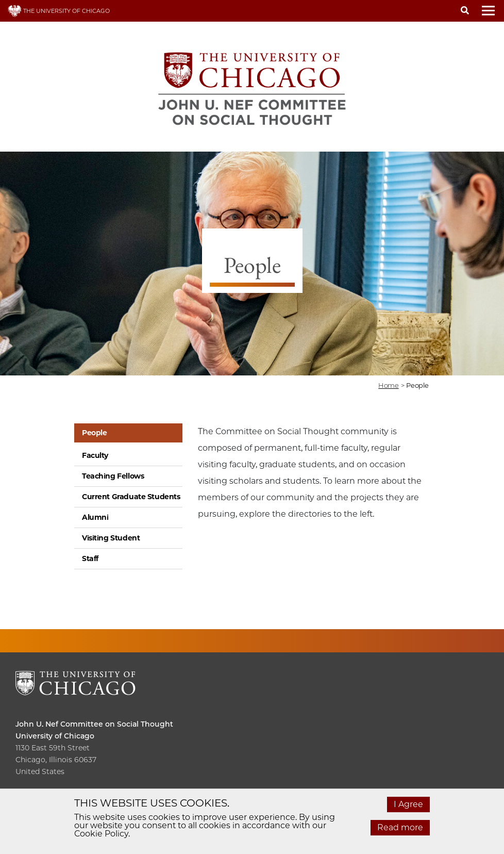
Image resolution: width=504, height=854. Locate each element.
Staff (90, 559)
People (94, 433)
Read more (400, 827)
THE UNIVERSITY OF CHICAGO (59, 11)
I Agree (408, 804)
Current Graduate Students (131, 497)
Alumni (95, 517)
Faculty (95, 455)
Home (388, 385)
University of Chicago (55, 736)
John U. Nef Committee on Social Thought (94, 724)
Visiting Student (111, 538)
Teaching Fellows (113, 476)
